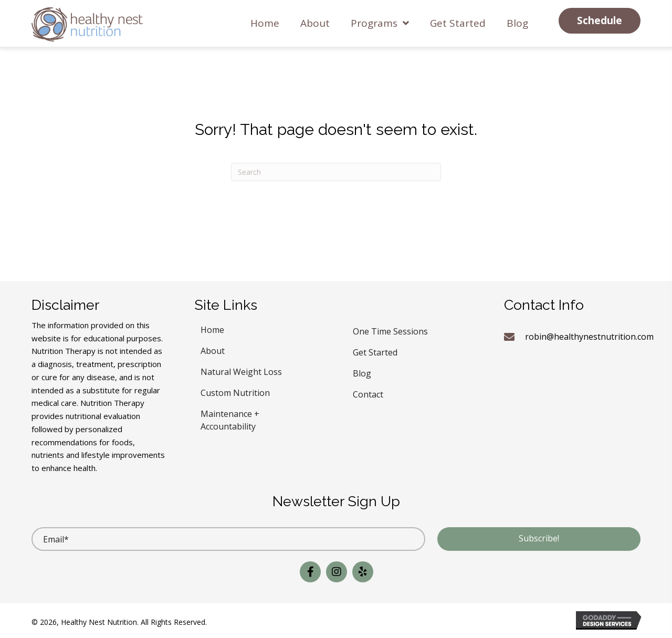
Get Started (375, 351)
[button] (600, 21)
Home (212, 328)
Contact (368, 393)
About (213, 349)
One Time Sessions (390, 330)
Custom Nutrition (235, 391)
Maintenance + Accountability (230, 419)
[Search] (336, 172)
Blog (362, 372)
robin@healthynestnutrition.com (589, 337)
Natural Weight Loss (241, 370)
